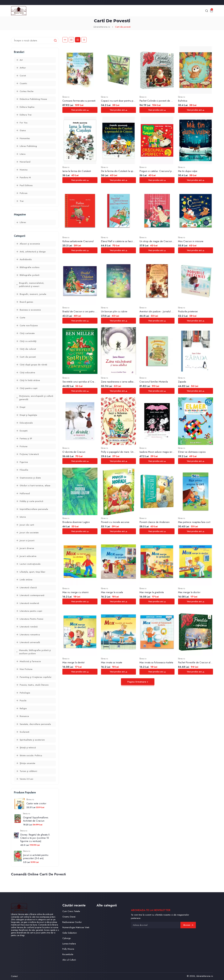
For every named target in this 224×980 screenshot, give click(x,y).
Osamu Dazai (69, 917)
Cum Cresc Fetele (71, 911)
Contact (14, 976)
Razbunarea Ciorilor (72, 922)
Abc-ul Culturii (69, 960)
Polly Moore (68, 949)
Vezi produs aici (80, 110)
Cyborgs (67, 938)
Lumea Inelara (69, 944)
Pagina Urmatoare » (138, 682)
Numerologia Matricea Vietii (76, 927)
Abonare (188, 925)
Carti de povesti (123, 27)
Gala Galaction (70, 933)
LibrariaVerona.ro (102, 27)
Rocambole (68, 954)
